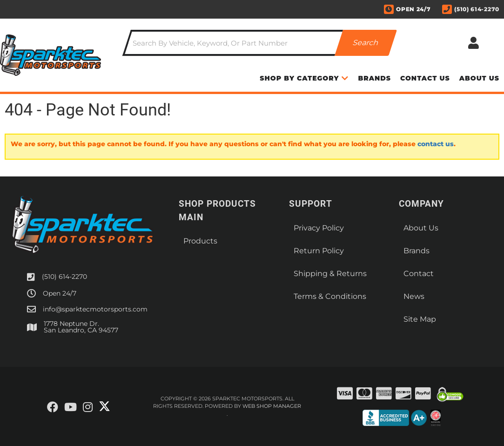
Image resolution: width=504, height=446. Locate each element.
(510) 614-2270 (64, 277)
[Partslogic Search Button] (366, 43)
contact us (436, 144)
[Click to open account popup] (473, 43)
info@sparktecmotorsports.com (95, 309)
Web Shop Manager (272, 406)
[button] (260, 43)
